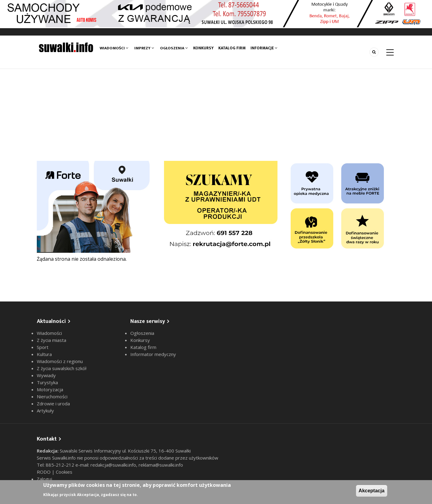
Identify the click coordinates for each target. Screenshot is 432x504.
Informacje (266, 48)
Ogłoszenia (174, 48)
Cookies (64, 472)
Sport (43, 347)
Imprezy (144, 48)
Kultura (44, 354)
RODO (44, 472)
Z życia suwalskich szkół (62, 368)
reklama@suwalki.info (161, 465)
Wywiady (46, 375)
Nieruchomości (52, 396)
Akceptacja (372, 491)
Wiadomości (114, 48)
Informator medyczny (153, 354)
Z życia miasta (52, 340)
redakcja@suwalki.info (113, 465)
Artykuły (45, 411)
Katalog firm (233, 48)
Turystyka (47, 382)
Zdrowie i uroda (53, 404)
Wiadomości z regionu (60, 361)
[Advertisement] (216, 115)
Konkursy (204, 48)
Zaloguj (44, 479)
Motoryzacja (50, 389)
